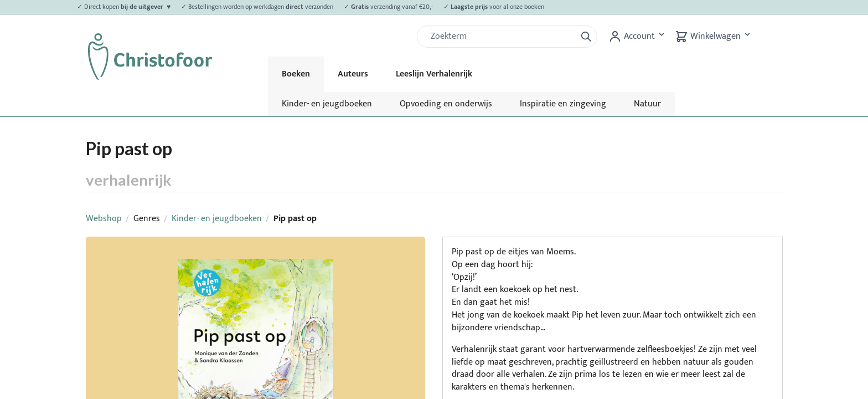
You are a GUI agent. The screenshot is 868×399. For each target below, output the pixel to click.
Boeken (296, 74)
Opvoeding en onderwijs (446, 104)
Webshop (104, 219)
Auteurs (353, 74)
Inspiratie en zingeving (563, 104)
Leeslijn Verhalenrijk (434, 74)
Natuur (647, 104)
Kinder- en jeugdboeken (327, 104)
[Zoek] (501, 37)
